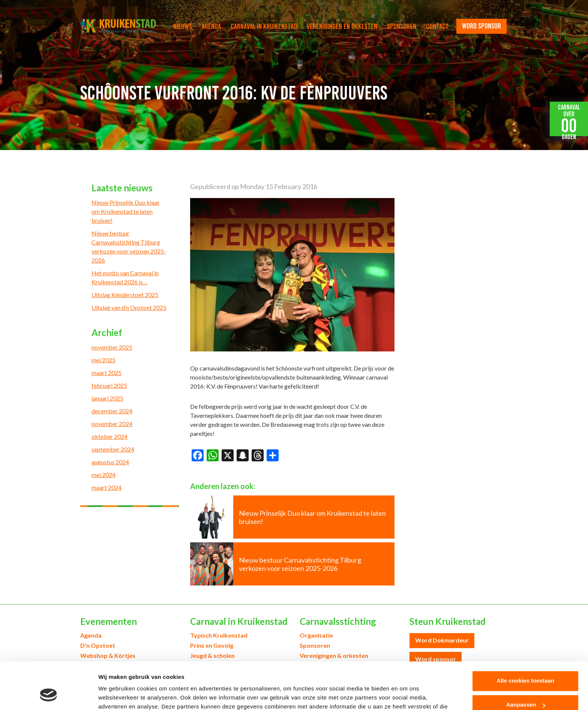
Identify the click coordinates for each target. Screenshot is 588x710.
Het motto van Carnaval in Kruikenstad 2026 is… (125, 277)
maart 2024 (106, 487)
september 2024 (113, 449)
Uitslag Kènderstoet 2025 (125, 295)
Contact (437, 26)
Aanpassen (526, 664)
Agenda (211, 26)
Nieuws (183, 26)
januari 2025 (107, 398)
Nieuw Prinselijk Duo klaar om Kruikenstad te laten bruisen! (126, 211)
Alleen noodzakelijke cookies (525, 688)
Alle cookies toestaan (525, 640)
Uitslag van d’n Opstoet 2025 (129, 307)
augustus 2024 (110, 462)
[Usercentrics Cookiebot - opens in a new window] (49, 695)
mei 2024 (103, 475)
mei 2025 (103, 360)
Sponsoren (402, 26)
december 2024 (112, 411)
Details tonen (116, 695)
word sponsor (481, 26)
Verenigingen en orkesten (342, 26)
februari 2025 (109, 385)
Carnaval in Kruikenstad (264, 26)
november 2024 (112, 424)
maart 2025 (106, 373)
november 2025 (112, 347)
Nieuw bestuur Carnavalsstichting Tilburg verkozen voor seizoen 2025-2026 (129, 247)
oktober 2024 (109, 436)
